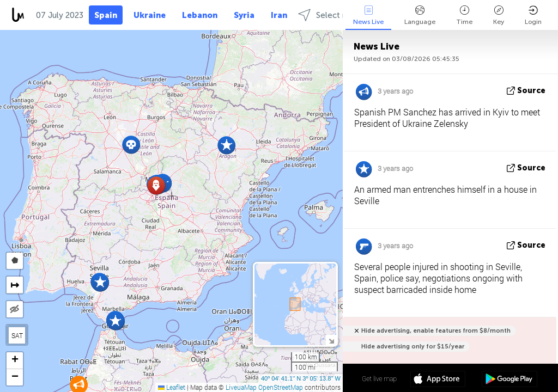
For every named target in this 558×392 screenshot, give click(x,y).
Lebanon (200, 15)
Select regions (334, 15)
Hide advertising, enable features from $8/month (436, 331)
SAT (17, 335)
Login (533, 16)
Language (420, 16)
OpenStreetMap (281, 387)
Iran (279, 15)
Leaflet (172, 387)
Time (464, 16)
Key (499, 16)
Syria (244, 15)
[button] (226, 145)
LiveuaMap (241, 387)
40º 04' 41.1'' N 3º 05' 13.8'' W (301, 378)
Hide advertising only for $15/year (413, 347)
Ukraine (150, 15)
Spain (106, 15)
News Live (368, 16)
